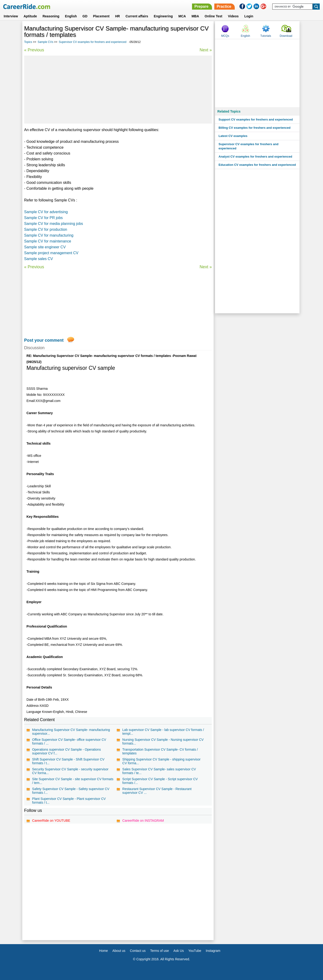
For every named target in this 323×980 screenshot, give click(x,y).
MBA (195, 16)
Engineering (163, 16)
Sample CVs (45, 42)
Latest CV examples (233, 136)
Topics (28, 42)
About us (119, 951)
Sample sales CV (39, 259)
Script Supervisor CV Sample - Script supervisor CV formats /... (160, 781)
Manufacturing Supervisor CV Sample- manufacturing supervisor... (71, 732)
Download (286, 36)
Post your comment (44, 340)
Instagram (213, 951)
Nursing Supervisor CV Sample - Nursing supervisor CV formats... (163, 742)
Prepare (201, 6)
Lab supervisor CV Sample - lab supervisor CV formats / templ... (163, 732)
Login (249, 16)
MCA (182, 16)
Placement (101, 16)
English (71, 16)
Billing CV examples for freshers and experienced (254, 128)
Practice (224, 6)
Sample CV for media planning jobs (54, 224)
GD (85, 16)
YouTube (195, 951)
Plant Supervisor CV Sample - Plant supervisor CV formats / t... (69, 801)
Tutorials (266, 36)
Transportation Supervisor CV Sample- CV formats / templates (160, 751)
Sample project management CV (51, 253)
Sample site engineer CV (45, 247)
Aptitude (30, 16)
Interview (11, 16)
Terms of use (159, 951)
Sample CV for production (46, 229)
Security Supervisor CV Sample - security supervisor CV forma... (70, 771)
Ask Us (179, 951)
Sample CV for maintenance (48, 241)
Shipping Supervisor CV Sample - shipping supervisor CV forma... (161, 761)
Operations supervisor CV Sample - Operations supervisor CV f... (67, 751)
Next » (206, 50)
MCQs (225, 36)
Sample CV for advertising (46, 212)
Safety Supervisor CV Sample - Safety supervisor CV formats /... (71, 791)
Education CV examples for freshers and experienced (257, 165)
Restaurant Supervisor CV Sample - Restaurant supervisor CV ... (157, 791)
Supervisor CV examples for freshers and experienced (92, 42)
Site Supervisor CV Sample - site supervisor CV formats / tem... (73, 781)
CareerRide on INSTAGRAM (143, 821)
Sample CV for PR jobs (44, 218)
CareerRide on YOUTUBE (51, 821)
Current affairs (137, 16)
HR (117, 16)
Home (103, 951)
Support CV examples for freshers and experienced (256, 119)
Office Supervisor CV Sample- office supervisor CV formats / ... (69, 742)
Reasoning (51, 16)
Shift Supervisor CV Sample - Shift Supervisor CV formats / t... (68, 761)
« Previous (34, 50)
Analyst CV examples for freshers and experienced (255, 157)
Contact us (138, 951)
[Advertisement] (118, 90)
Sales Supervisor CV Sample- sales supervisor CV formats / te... (159, 771)
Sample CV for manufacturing (49, 235)
